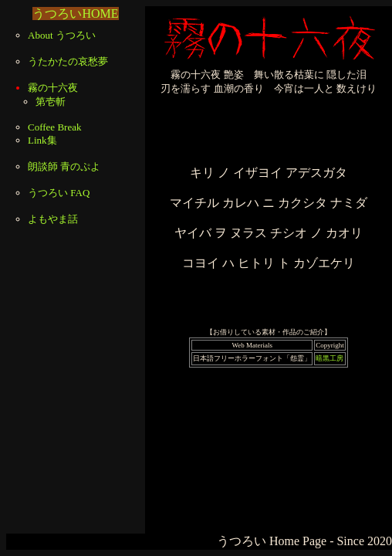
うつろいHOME (75, 14)
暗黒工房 (329, 358)
